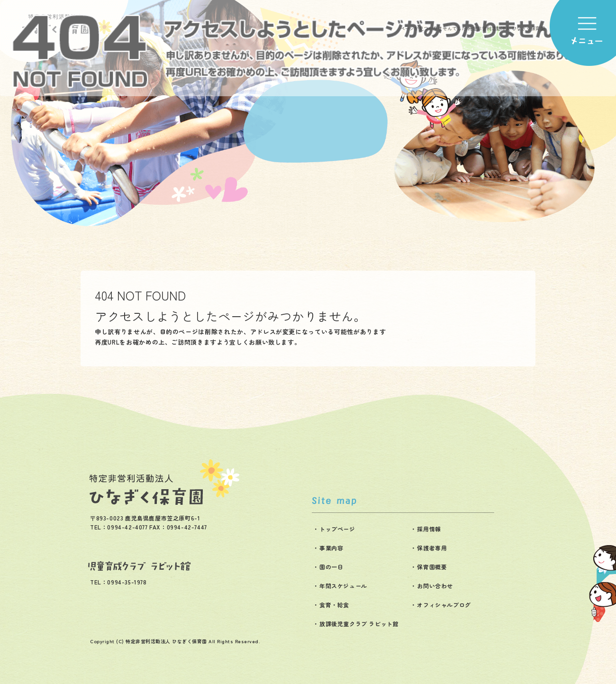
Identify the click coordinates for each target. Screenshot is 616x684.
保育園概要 (432, 567)
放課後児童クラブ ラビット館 (359, 624)
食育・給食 (334, 605)
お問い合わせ (435, 586)
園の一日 (331, 567)
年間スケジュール (343, 586)
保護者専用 (432, 548)
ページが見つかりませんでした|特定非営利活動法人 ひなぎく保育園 (472, 28)
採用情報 (429, 529)
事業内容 (331, 548)
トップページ (337, 529)
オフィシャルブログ (444, 605)
